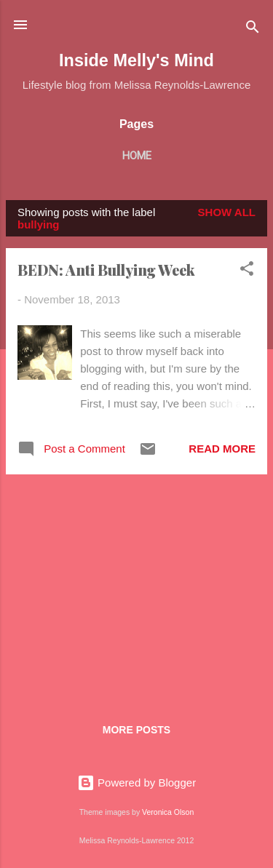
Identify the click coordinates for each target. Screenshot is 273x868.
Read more (222, 449)
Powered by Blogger (136, 783)
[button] (247, 271)
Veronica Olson (168, 812)
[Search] (253, 29)
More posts (136, 730)
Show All (227, 212)
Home (137, 156)
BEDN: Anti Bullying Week (106, 270)
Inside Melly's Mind (136, 60)
